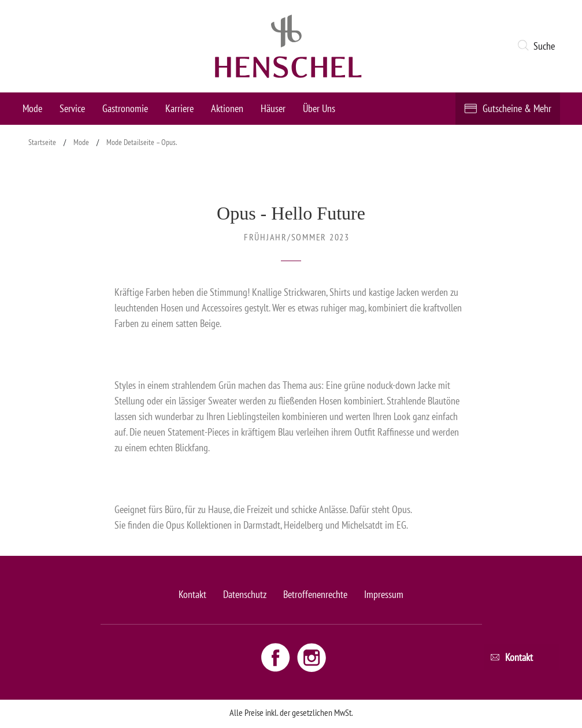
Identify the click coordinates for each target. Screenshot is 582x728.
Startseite (42, 142)
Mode (32, 108)
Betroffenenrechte (315, 594)
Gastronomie (125, 108)
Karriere (179, 108)
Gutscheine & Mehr (517, 108)
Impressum (384, 594)
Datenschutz (245, 594)
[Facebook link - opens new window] (277, 657)
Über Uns (319, 108)
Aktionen (227, 108)
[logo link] (288, 46)
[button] (538, 46)
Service (72, 108)
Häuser (273, 108)
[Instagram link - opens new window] (312, 657)
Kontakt (192, 594)
